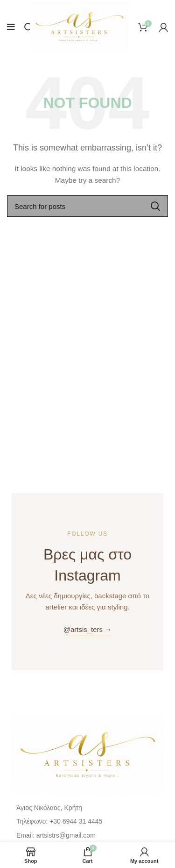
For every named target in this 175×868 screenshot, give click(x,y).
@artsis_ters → (88, 629)
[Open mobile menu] (11, 27)
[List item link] (87, 821)
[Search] (29, 27)
